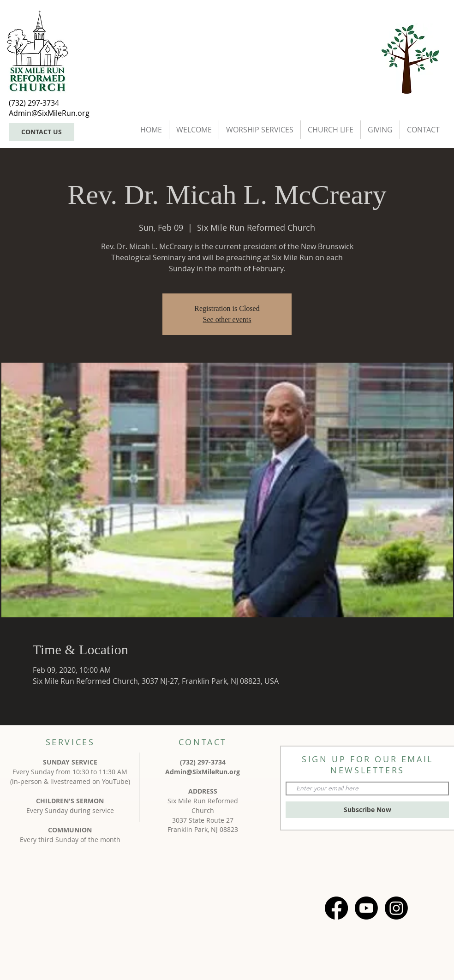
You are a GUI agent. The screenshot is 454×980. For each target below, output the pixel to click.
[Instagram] (396, 908)
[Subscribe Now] (367, 810)
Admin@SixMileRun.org (203, 772)
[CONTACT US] (42, 132)
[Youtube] (366, 908)
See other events (227, 320)
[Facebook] (336, 908)
